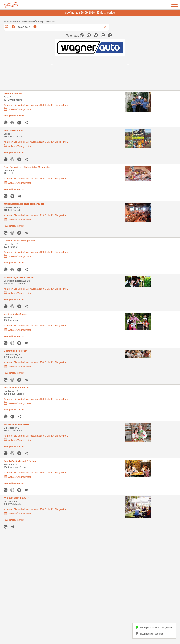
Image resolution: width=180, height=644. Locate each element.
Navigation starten (14, 116)
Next (128, 64)
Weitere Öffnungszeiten (17, 109)
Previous (52, 64)
